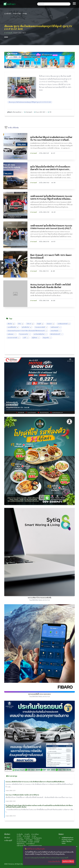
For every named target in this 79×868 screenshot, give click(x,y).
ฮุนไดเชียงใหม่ (27, 327)
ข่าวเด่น (34, 836)
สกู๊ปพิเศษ (36, 338)
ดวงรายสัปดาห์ (30, 844)
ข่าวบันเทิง (27, 838)
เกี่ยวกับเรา (7, 838)
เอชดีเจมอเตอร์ (56, 327)
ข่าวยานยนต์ (8, 33)
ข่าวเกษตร (20, 838)
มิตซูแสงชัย (47, 338)
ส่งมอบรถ (50, 324)
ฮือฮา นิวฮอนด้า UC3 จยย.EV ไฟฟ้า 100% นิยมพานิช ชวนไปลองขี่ (51, 257)
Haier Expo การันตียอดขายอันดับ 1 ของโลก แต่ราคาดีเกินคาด (22, 795)
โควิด (21, 324)
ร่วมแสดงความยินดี (41, 327)
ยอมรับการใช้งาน (68, 861)
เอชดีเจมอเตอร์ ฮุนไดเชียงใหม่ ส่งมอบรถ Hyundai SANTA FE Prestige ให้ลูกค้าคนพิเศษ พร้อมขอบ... (51, 198)
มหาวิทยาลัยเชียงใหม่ (40, 334)
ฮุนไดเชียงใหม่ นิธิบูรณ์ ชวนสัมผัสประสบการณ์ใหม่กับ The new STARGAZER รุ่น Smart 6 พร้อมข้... (51, 139)
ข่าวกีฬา (19, 836)
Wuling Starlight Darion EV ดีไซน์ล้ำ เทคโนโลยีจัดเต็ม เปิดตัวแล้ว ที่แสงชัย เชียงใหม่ (51, 286)
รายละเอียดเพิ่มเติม (54, 861)
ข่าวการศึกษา (35, 834)
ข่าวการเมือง (29, 840)
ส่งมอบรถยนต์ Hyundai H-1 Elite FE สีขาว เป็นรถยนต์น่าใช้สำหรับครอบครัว (27, 331)
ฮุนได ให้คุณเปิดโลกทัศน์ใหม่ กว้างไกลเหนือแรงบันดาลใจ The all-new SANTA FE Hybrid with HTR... (50, 168)
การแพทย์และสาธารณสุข (35, 846)
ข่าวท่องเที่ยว (20, 840)
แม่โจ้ (26, 338)
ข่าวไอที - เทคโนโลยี (34, 842)
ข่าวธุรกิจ (27, 834)
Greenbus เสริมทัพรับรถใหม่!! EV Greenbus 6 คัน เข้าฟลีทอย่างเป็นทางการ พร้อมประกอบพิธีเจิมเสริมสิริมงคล (35, 782)
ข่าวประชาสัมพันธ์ (22, 842)
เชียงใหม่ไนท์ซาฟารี (56, 334)
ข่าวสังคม (37, 840)
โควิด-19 (30, 324)
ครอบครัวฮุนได (56, 331)
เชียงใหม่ (11, 324)
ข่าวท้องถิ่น (20, 834)
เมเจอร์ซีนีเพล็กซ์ (13, 327)
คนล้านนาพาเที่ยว (22, 846)
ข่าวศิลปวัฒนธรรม (37, 838)
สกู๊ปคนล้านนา (21, 844)
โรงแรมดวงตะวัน (25, 334)
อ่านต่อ (25, 14)
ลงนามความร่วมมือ (14, 338)
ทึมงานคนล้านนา (17, 112)
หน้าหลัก (8, 14)
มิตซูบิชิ (40, 324)
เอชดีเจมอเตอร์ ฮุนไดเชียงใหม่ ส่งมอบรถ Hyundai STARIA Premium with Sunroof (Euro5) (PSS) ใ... (51, 227)
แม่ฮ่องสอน (12, 334)
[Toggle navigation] (74, 4)
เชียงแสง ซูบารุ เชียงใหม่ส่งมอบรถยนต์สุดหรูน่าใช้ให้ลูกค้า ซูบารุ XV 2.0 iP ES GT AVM (30, 102)
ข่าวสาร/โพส (17, 14)
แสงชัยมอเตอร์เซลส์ (64, 324)
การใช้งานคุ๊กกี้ (8, 841)
